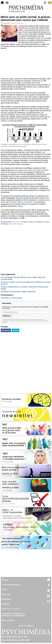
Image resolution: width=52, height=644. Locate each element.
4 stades (19, 206)
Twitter (15, 330)
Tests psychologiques (11, 585)
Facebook (6, 330)
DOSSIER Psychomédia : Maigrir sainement (18, 292)
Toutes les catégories (26, 626)
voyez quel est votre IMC (22, 97)
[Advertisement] (26, 63)
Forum (4, 589)
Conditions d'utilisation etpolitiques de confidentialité (13, 615)
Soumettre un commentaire (11, 298)
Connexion (6, 594)
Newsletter (6, 599)
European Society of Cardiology (32, 222)
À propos (6, 604)
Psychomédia (5, 23)
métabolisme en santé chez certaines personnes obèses (26, 201)
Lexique (5, 580)
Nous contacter (8, 620)
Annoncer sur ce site (10, 609)
